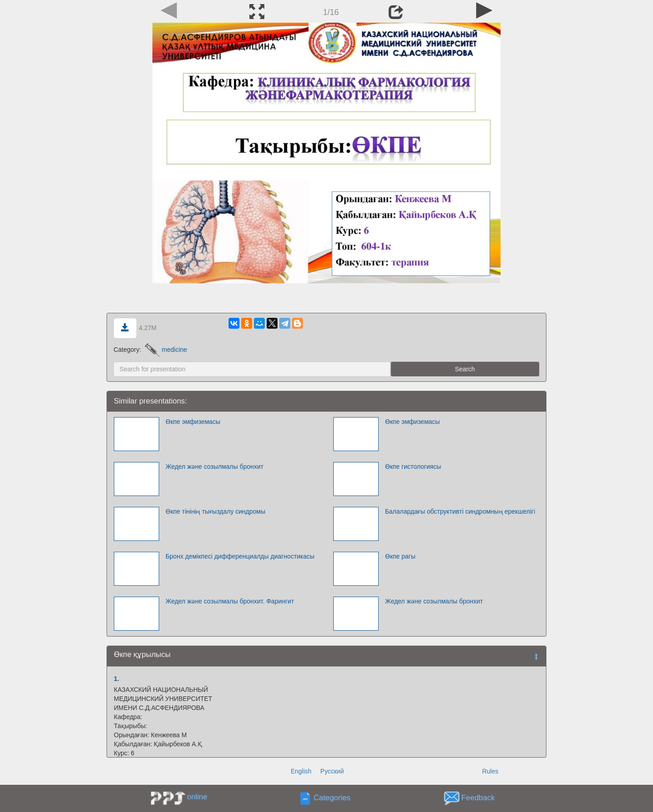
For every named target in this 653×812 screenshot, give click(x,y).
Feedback (478, 798)
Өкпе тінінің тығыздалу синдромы (215, 511)
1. (117, 679)
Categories (332, 798)
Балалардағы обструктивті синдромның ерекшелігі (460, 511)
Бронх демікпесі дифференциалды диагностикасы (240, 556)
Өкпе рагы (400, 556)
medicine (166, 350)
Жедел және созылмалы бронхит (214, 467)
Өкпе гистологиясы (413, 467)
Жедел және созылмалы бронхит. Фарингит (230, 601)
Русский (332, 771)
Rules (490, 771)
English (301, 771)
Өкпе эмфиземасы (193, 422)
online (197, 797)
